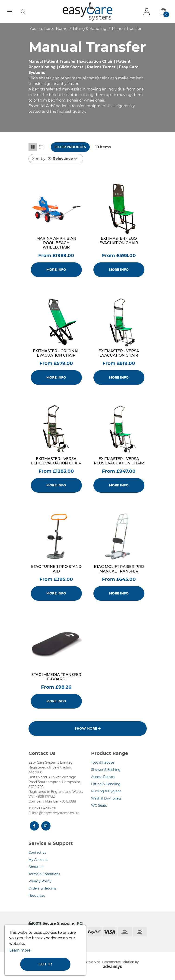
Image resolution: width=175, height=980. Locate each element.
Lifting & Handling (90, 29)
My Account (38, 860)
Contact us (37, 852)
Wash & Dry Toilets (106, 798)
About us (36, 867)
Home (62, 29)
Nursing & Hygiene (106, 791)
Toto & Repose (103, 762)
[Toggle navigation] (10, 12)
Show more (88, 728)
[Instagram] (46, 826)
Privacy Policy (40, 881)
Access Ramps (103, 777)
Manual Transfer (127, 29)
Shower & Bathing (106, 770)
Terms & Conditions (44, 874)
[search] (23, 12)
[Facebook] (34, 826)
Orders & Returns (42, 888)
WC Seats (99, 806)
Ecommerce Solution (118, 962)
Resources (37, 896)
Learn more (20, 950)
